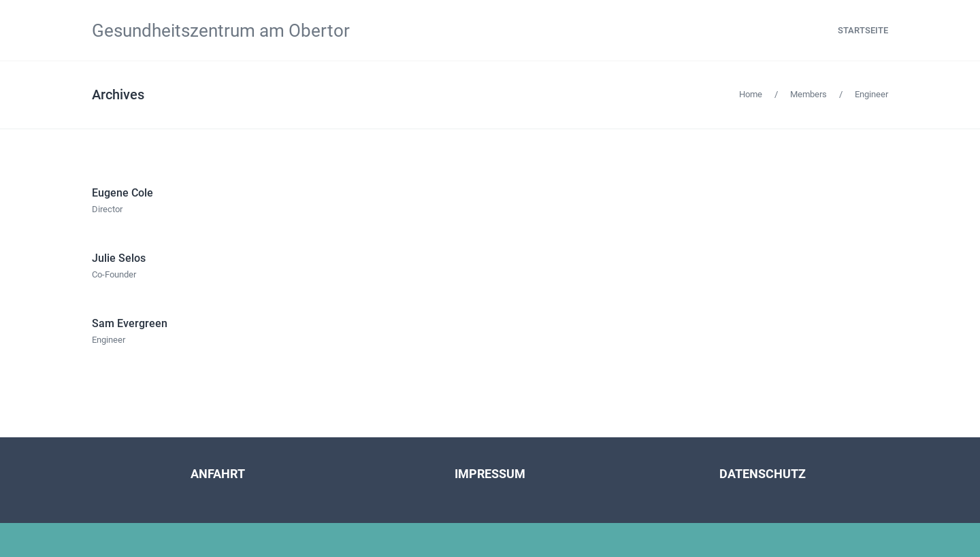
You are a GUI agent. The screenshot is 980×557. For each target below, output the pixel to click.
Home (751, 94)
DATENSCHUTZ (763, 474)
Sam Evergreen (130, 323)
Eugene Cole (122, 193)
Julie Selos (119, 258)
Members (808, 94)
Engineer (871, 94)
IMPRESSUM (490, 474)
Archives (118, 95)
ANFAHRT (218, 474)
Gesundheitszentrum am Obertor (221, 31)
